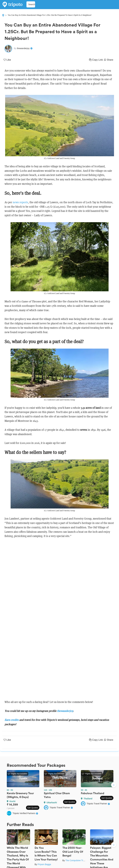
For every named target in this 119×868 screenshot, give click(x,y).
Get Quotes (33, 808)
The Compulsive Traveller (77, 860)
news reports (20, 202)
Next (114, 785)
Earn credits (12, 720)
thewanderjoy (65, 711)
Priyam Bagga (44, 864)
